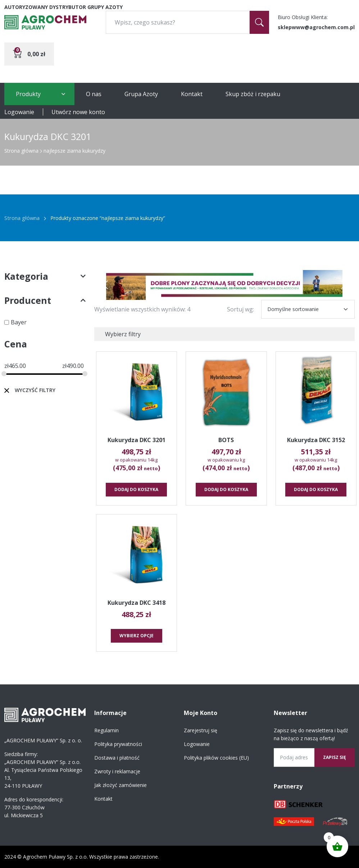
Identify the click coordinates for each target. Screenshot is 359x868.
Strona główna (21, 151)
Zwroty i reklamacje (117, 771)
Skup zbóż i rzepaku (253, 94)
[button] (225, 285)
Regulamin (106, 730)
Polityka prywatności (118, 744)
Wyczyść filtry (35, 390)
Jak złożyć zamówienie (121, 785)
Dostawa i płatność (117, 758)
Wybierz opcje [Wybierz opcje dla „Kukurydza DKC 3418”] (137, 636)
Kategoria (45, 276)
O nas (94, 94)
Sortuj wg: (240, 309)
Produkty (28, 94)
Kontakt (192, 94)
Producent (45, 300)
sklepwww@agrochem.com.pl (316, 27)
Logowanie (19, 112)
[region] (225, 285)
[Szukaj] (259, 22)
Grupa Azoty (141, 94)
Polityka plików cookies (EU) (216, 758)
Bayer (19, 322)
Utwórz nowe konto (78, 112)
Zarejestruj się (201, 730)
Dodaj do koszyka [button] (136, 489)
